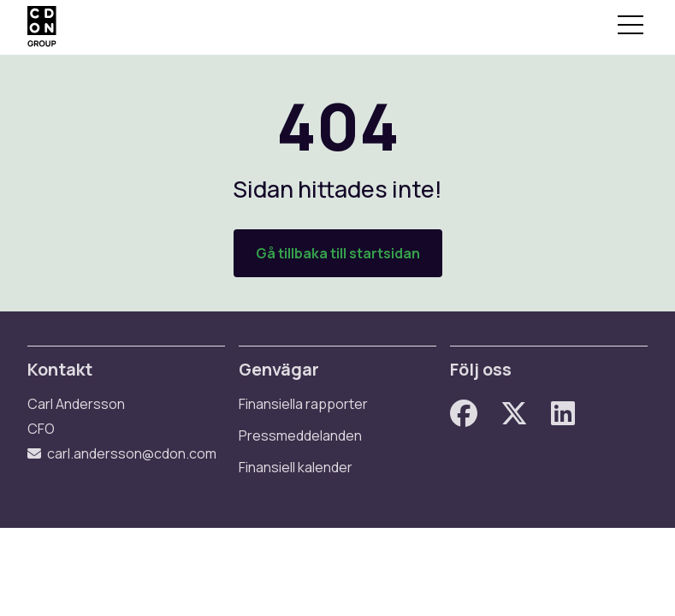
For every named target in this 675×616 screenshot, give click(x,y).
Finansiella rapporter (303, 404)
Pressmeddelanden (300, 435)
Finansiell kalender (296, 467)
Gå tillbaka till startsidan (338, 253)
